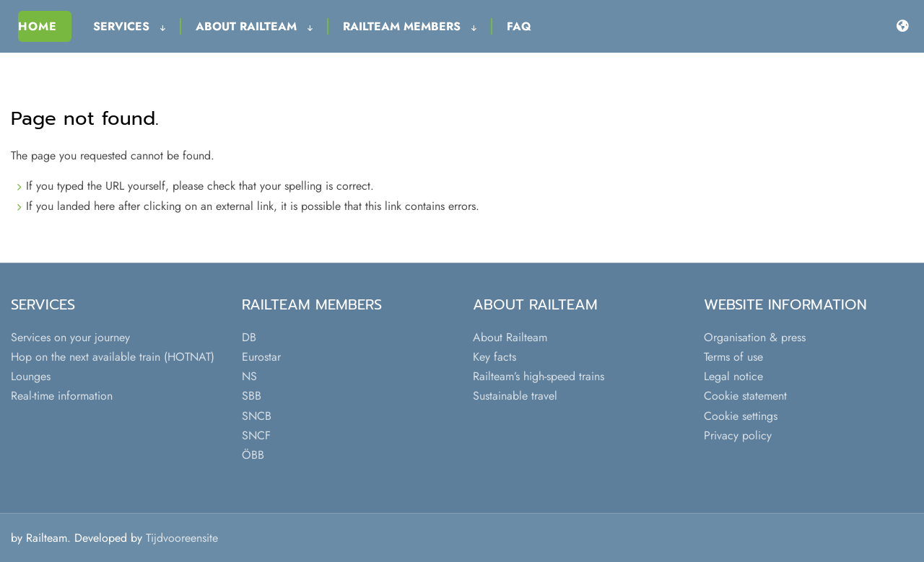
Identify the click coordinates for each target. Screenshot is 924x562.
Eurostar (261, 357)
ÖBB (253, 455)
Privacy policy (738, 435)
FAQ (519, 26)
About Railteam (254, 26)
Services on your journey (70, 337)
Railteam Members (410, 26)
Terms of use (733, 357)
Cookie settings (741, 416)
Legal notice (733, 376)
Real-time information (62, 396)
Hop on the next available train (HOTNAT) (113, 357)
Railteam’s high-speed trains (539, 376)
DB (249, 337)
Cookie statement (745, 396)
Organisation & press (755, 337)
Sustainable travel (515, 396)
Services (129, 26)
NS (249, 376)
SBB (252, 396)
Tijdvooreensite (182, 538)
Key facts (494, 357)
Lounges (31, 376)
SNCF (256, 435)
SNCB (257, 416)
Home (38, 26)
